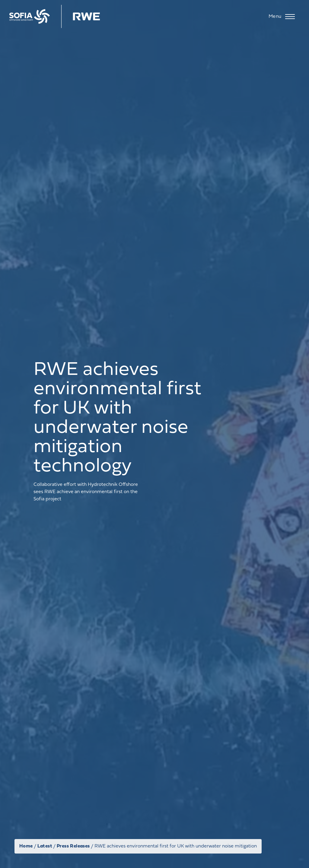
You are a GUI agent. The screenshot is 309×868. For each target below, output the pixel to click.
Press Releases (73, 846)
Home (26, 846)
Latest (45, 846)
